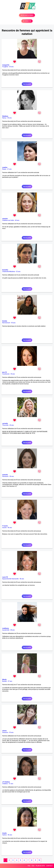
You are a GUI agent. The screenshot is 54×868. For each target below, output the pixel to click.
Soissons (5, 732)
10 (39, 860)
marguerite (6, 65)
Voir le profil (27, 84)
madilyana (6, 628)
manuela (5, 475)
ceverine (5, 219)
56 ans (10, 528)
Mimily (4, 679)
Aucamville (6, 630)
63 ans (11, 67)
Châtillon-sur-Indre (8, 220)
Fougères (5, 67)
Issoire (4, 528)
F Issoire (5, 526)
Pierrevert (5, 476)
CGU (33, 866)
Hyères (4, 835)
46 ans (10, 835)
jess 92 (5, 372)
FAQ (29, 866)
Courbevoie (6, 374)
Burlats (4, 681)
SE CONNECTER (27, 21)
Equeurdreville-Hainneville (10, 579)
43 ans (12, 425)
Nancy (4, 118)
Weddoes (5, 116)
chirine (4, 731)
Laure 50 (5, 577)
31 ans (11, 784)
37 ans (10, 681)
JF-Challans (6, 782)
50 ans (9, 118)
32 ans (18, 272)
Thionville (5, 425)
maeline (5, 167)
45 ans (13, 323)
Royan (4, 169)
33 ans (11, 732)
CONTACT (49, 866)
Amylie (4, 833)
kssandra (5, 270)
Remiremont (6, 323)
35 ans (13, 374)
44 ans (17, 220)
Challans (5, 784)
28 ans (13, 630)
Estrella (5, 321)
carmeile (5, 423)
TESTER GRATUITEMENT (27, 15)
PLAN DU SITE (40, 866)
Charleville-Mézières (9, 272)
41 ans (9, 169)
